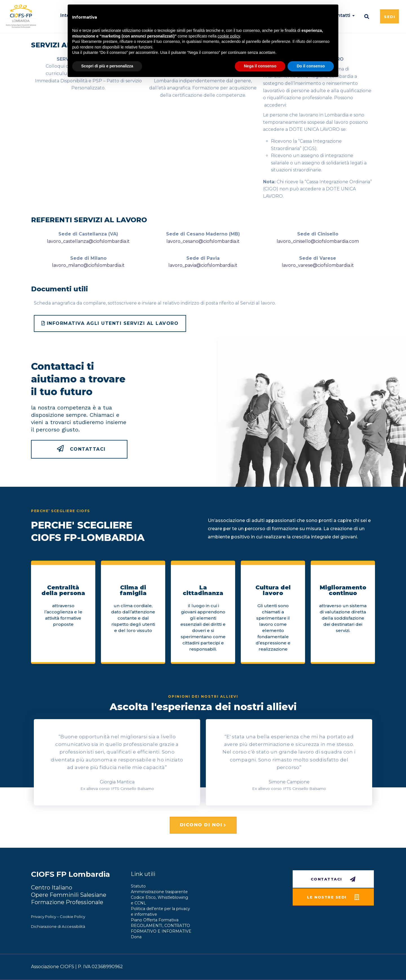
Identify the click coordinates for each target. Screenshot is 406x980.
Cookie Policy (72, 917)
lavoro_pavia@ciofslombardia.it (203, 265)
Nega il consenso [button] (260, 66)
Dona (136, 937)
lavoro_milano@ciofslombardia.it (88, 265)
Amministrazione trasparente (159, 892)
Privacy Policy (44, 917)
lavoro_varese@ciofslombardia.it (318, 265)
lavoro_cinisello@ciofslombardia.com (318, 241)
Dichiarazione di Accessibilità (58, 926)
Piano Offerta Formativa (155, 920)
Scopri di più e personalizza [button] (107, 66)
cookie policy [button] (229, 36)
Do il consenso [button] (311, 66)
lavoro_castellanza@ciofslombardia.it (88, 241)
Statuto (138, 886)
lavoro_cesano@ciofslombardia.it (203, 241)
